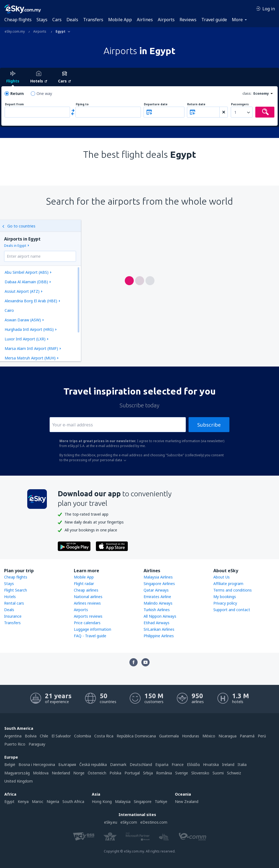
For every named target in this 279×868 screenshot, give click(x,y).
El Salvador (61, 736)
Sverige (182, 773)
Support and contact (232, 610)
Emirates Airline (157, 597)
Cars (57, 20)
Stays (42, 20)
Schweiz (234, 773)
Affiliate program (228, 584)
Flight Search (16, 590)
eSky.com (129, 822)
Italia (242, 764)
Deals (72, 20)
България (67, 764)
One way (44, 93)
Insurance (13, 616)
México (209, 736)
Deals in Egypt (15, 246)
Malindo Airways (158, 603)
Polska (115, 773)
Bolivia (31, 736)
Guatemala (169, 736)
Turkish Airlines (157, 610)
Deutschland (141, 764)
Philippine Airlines (159, 636)
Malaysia (123, 801)
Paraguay (37, 744)
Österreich (97, 773)
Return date (196, 104)
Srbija (148, 773)
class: (247, 93)
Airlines (145, 20)
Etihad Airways (157, 623)
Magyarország (17, 773)
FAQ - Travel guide (90, 636)
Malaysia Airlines (158, 577)
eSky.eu (111, 822)
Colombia (83, 736)
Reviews (188, 20)
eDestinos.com (154, 822)
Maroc (38, 801)
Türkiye (161, 801)
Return (17, 93)
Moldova (41, 773)
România (164, 773)
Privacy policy (225, 603)
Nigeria (53, 801)
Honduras (191, 736)
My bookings (225, 597)
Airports (166, 20)
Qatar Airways (156, 590)
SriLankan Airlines (159, 629)
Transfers (93, 20)
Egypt (9, 801)
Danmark (118, 764)
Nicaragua (228, 736)
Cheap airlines (86, 590)
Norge (79, 773)
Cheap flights (18, 20)
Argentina (13, 736)
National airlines (88, 597)
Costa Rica (104, 736)
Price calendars (87, 623)
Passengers (240, 104)
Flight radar (84, 584)
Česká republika (93, 764)
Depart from (14, 104)
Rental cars (14, 603)
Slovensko (200, 773)
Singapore (143, 801)
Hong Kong (102, 801)
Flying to (82, 104)
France (178, 764)
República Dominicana (136, 736)
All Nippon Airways (160, 616)
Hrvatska (211, 764)
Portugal (132, 773)
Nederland (61, 773)
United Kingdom (19, 781)
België (10, 764)
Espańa (162, 764)
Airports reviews (88, 616)
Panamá (247, 736)
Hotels (10, 597)
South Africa (73, 801)
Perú (262, 736)
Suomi (218, 773)
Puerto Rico (15, 744)
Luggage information (93, 629)
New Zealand (187, 801)
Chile (44, 736)
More (237, 20)
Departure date (156, 104)
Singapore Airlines (159, 584)
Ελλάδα (193, 764)
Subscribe (209, 425)
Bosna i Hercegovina (37, 764)
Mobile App (120, 20)
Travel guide (214, 20)
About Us (222, 577)
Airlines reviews (87, 603)
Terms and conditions (233, 590)
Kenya (23, 801)
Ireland (228, 764)
